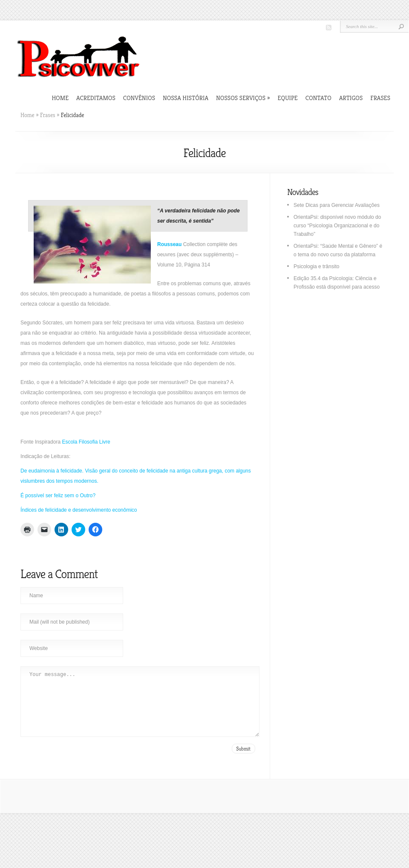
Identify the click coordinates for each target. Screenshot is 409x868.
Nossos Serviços (243, 98)
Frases (380, 98)
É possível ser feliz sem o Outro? (58, 496)
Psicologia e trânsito (316, 266)
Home (60, 98)
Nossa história (186, 98)
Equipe (288, 98)
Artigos (351, 98)
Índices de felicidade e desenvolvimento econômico (79, 510)
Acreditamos (96, 98)
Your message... (140, 708)
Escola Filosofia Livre (86, 442)
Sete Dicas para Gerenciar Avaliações (337, 205)
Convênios (139, 98)
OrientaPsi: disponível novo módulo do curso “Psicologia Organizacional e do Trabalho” (337, 226)
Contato (318, 98)
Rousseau (169, 244)
